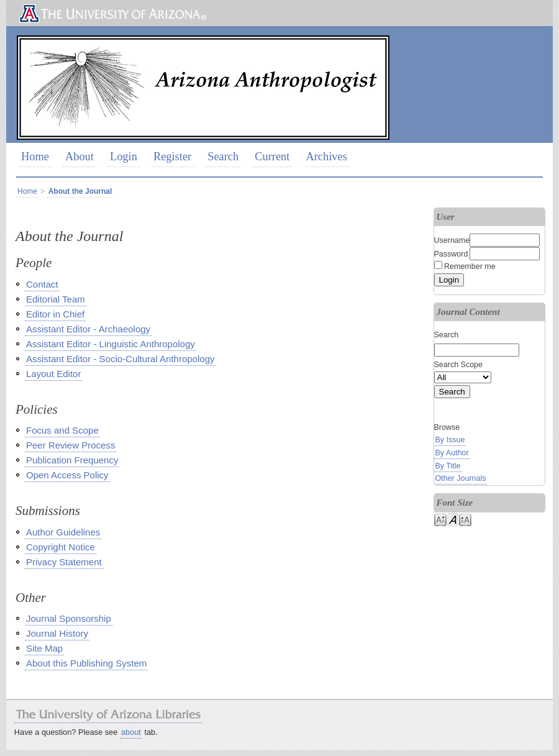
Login (124, 157)
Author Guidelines (63, 532)
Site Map (44, 648)
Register (172, 157)
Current (272, 157)
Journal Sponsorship (69, 618)
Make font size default (453, 519)
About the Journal (80, 191)
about (131, 732)
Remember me (470, 266)
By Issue (450, 440)
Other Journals (461, 478)
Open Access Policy (67, 475)
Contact (42, 284)
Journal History (57, 633)
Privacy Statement (64, 562)
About (80, 157)
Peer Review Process (70, 445)
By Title (448, 466)
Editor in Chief (55, 314)
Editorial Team (56, 299)
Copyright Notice (61, 547)
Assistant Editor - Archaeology (88, 329)
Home (35, 157)
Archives (326, 157)
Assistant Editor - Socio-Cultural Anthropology (120, 359)
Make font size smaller (440, 519)
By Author (452, 453)
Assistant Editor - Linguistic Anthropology (111, 344)
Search (223, 157)
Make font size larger (465, 519)
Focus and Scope (62, 430)
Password (451, 254)
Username (452, 240)
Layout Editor (53, 374)
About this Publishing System (86, 663)
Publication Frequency (72, 460)
